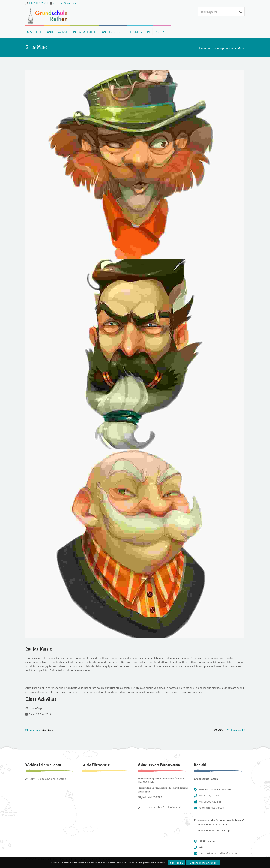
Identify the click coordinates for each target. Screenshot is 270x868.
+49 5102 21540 (38, 3)
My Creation (229, 730)
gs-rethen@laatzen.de (66, 3)
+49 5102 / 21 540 (209, 795)
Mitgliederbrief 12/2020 (150, 797)
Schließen (177, 863)
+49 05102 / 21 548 (210, 801)
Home (203, 48)
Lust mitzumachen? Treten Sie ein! (161, 807)
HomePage (218, 48)
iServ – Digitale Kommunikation (47, 779)
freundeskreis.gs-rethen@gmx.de (218, 853)
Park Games (40, 730)
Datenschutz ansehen (203, 863)
